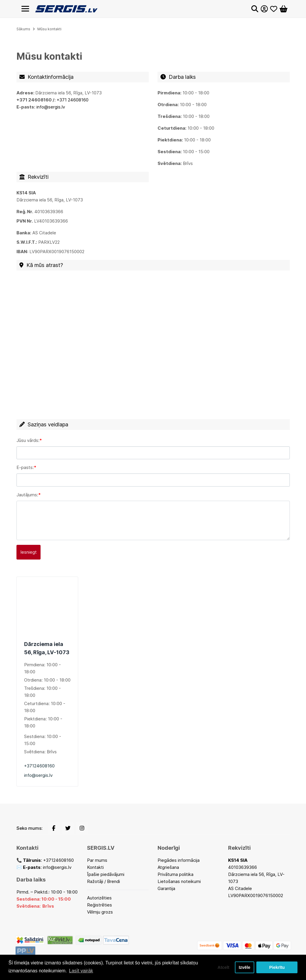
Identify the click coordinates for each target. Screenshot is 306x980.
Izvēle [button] (244, 967)
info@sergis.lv (38, 775)
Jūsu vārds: (28, 440)
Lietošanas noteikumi (179, 881)
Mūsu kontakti (49, 29)
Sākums (23, 29)
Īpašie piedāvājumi (106, 874)
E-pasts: (25, 467)
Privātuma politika (175, 874)
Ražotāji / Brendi (103, 881)
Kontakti (95, 867)
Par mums (97, 860)
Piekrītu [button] (277, 967)
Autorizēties (99, 898)
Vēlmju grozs (100, 912)
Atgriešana (168, 867)
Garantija (166, 888)
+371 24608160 (73, 100)
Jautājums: (27, 495)
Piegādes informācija (179, 860)
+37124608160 (39, 766)
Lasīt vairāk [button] (81, 971)
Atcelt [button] (223, 967)
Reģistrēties (100, 905)
